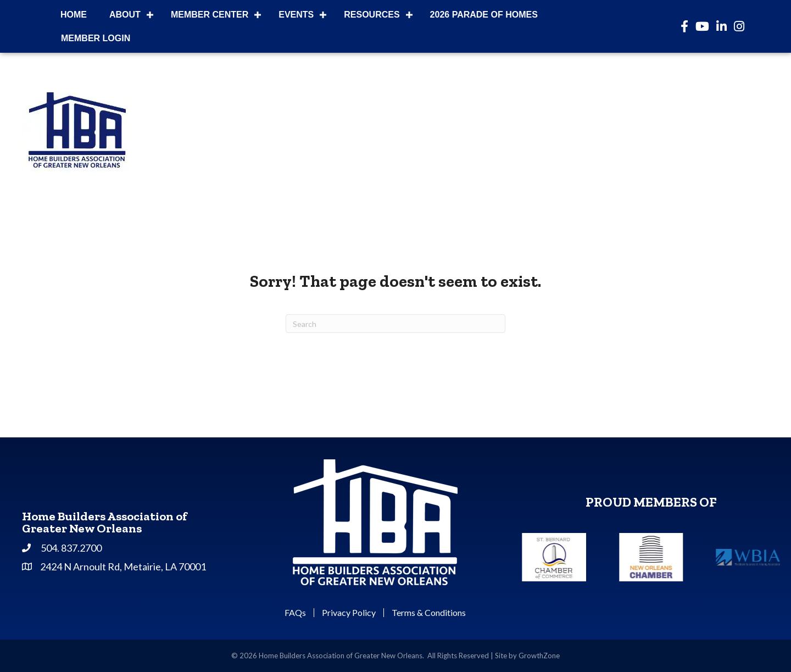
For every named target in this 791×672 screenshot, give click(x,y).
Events (296, 15)
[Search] (396, 324)
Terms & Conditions (429, 613)
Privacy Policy (349, 613)
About (125, 15)
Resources (372, 15)
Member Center (210, 15)
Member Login (96, 38)
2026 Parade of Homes (484, 15)
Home (74, 15)
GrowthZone (539, 656)
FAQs (295, 613)
